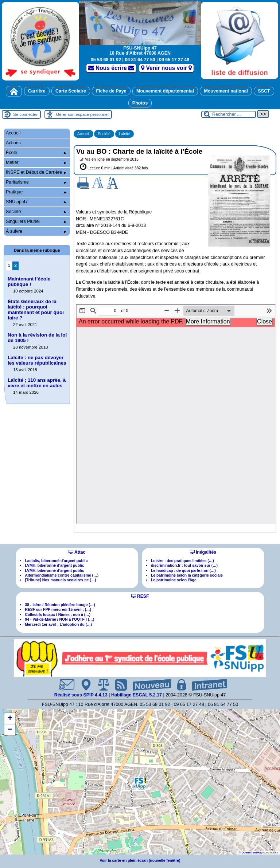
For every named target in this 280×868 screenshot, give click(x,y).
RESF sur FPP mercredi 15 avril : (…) (58, 610)
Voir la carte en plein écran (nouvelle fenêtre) (140, 861)
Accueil (83, 134)
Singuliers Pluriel (36, 221)
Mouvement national (226, 91)
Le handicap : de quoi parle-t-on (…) (183, 571)
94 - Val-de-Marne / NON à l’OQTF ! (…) (59, 619)
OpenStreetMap (252, 853)
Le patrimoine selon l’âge (174, 580)
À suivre (36, 231)
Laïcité (125, 134)
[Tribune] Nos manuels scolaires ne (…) (60, 580)
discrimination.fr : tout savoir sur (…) (184, 565)
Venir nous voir (166, 68)
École (36, 153)
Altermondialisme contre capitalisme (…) (62, 575)
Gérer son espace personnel (82, 114)
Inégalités (203, 552)
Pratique (36, 192)
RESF (140, 596)
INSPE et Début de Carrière (36, 172)
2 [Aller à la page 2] (15, 266)
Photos (140, 103)
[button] (140, 783)
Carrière (37, 91)
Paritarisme (36, 182)
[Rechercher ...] (229, 114)
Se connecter (25, 114)
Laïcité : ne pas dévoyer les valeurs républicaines (37, 360)
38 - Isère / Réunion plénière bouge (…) (60, 605)
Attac (77, 552)
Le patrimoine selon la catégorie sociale (187, 575)
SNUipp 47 (36, 202)
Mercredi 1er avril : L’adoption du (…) (58, 625)
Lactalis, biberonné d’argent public (56, 561)
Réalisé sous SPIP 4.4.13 (82, 695)
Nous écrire (111, 68)
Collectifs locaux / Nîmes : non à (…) (58, 615)
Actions (13, 143)
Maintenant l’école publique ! (29, 282)
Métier (36, 162)
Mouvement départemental (165, 91)
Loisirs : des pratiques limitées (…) (182, 561)
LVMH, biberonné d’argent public (54, 565)
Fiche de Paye (111, 91)
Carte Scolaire (71, 91)
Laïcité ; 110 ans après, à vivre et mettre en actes (37, 383)
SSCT (264, 91)
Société (104, 134)
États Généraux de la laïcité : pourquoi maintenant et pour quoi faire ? (36, 310)
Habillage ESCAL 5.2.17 (137, 695)
